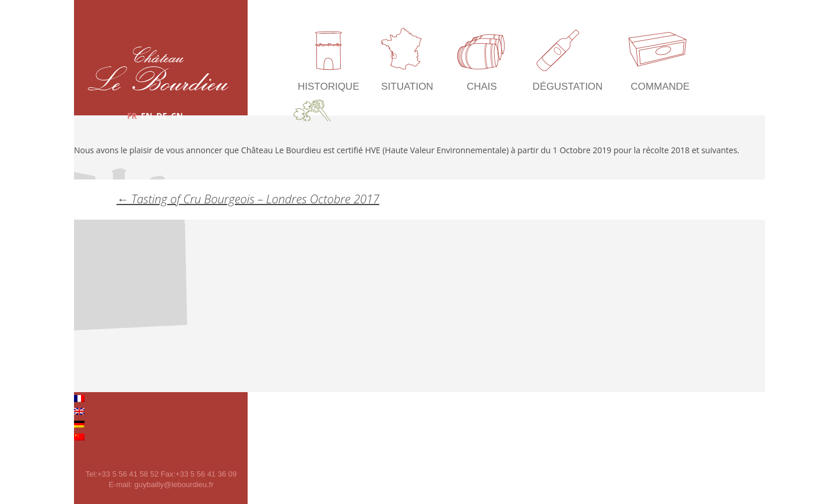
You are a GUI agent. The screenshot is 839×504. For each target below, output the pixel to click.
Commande (660, 87)
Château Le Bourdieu (158, 68)
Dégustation (567, 87)
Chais (482, 87)
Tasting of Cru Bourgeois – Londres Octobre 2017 (248, 199)
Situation (407, 87)
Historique (328, 87)
